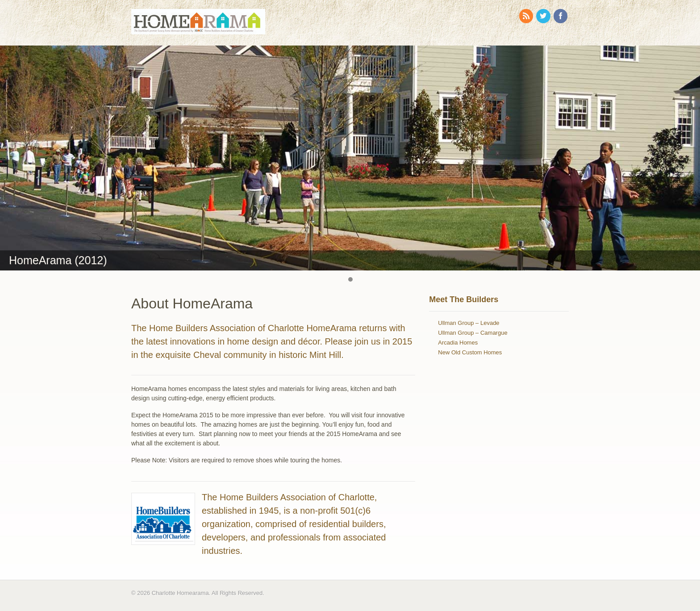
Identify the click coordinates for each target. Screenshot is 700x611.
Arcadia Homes (458, 343)
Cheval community (230, 355)
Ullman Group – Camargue (473, 333)
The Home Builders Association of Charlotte (288, 497)
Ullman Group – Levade (469, 323)
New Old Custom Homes (470, 352)
